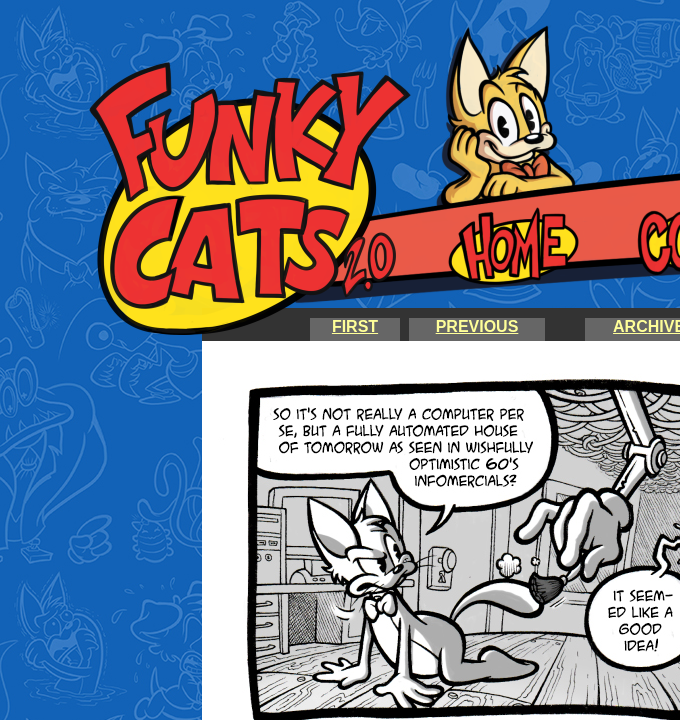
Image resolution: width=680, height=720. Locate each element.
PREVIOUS (477, 326)
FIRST (355, 326)
